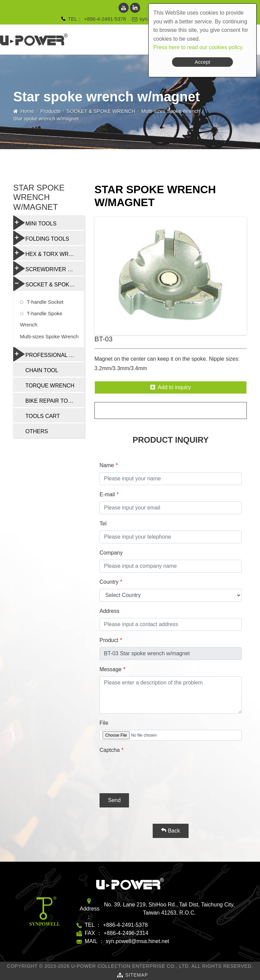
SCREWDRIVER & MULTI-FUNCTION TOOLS (49, 268)
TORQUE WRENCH (50, 386)
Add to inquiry (171, 387)
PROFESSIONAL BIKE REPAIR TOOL (49, 354)
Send (114, 800)
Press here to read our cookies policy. (199, 47)
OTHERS (37, 431)
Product (109, 640)
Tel (103, 524)
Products (50, 111)
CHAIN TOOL (42, 370)
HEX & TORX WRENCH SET (49, 253)
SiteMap (137, 975)
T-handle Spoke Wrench (41, 319)
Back (170, 831)
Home (27, 111)
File (104, 723)
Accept (202, 62)
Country (109, 582)
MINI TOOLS (35, 223)
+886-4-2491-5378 (105, 19)
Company (111, 553)
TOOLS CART (43, 416)
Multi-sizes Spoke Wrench (171, 111)
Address (110, 611)
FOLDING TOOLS (41, 238)
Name (107, 465)
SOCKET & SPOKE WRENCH (101, 111)
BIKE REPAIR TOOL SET (55, 401)
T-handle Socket (45, 302)
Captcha (110, 750)
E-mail (107, 494)
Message (111, 669)
